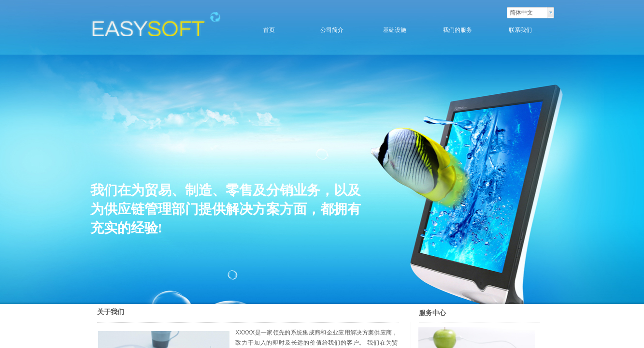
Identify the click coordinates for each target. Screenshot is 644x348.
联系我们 (520, 30)
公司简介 (332, 30)
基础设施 (395, 30)
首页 (269, 30)
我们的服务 (458, 30)
